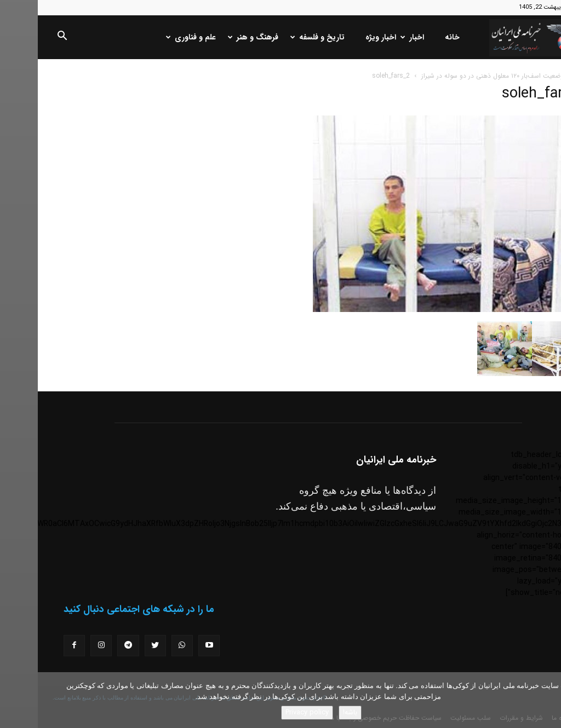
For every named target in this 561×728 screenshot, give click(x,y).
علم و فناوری (154, 37)
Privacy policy (269, 712)
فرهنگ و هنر (216, 37)
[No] (547, 700)
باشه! (312, 712)
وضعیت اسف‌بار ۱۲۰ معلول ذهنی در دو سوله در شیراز (455, 76)
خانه (414, 37)
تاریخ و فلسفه (281, 37)
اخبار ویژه (343, 37)
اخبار (376, 37)
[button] (24, 38)
